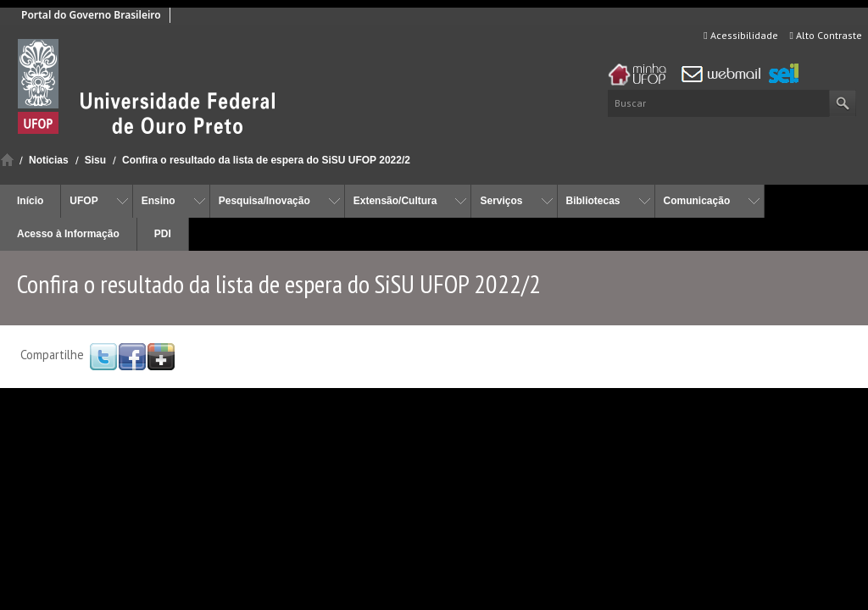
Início (7, 160)
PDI (163, 234)
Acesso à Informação (68, 234)
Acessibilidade (740, 35)
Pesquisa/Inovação (264, 201)
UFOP (83, 201)
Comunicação (697, 201)
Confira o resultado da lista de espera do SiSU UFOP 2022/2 (266, 160)
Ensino (159, 201)
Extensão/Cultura (395, 201)
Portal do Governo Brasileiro (91, 15)
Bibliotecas (593, 201)
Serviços (501, 201)
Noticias (49, 160)
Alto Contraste (826, 35)
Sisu (95, 160)
